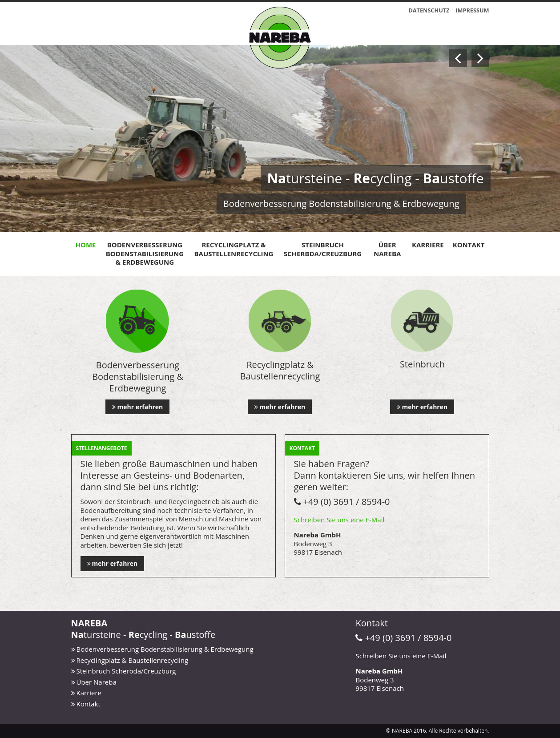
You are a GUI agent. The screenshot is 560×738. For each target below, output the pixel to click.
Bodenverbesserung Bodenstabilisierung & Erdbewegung (145, 253)
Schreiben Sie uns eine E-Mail (339, 520)
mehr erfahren (140, 407)
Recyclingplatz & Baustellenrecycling (234, 249)
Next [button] (480, 58)
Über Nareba (387, 249)
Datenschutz (429, 10)
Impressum (472, 10)
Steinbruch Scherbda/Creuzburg (323, 249)
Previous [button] (458, 58)
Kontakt (469, 245)
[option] (280, 138)
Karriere (428, 245)
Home (86, 245)
